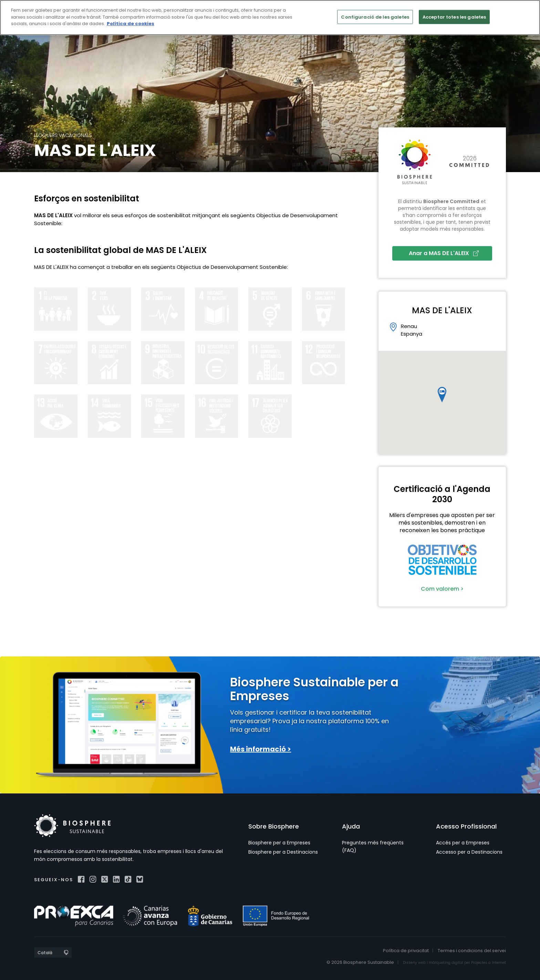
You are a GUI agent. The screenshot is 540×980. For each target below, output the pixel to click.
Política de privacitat (406, 951)
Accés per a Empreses (463, 843)
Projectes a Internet (489, 963)
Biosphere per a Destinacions (283, 852)
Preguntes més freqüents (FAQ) (373, 846)
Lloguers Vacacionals (63, 135)
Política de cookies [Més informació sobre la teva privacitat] (131, 24)
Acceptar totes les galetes (454, 17)
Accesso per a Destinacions (469, 852)
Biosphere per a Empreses (279, 843)
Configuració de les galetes (375, 17)
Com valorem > (442, 589)
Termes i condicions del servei (472, 951)
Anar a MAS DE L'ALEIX (444, 253)
